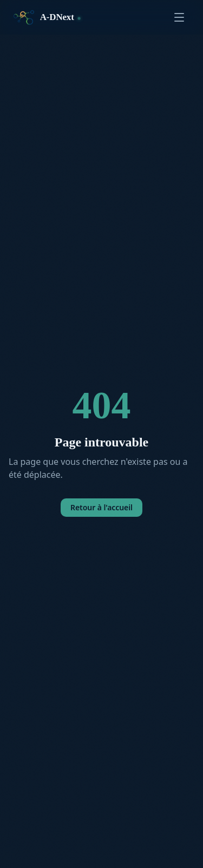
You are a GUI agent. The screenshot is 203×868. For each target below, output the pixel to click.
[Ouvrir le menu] (179, 17)
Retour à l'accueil (101, 507)
